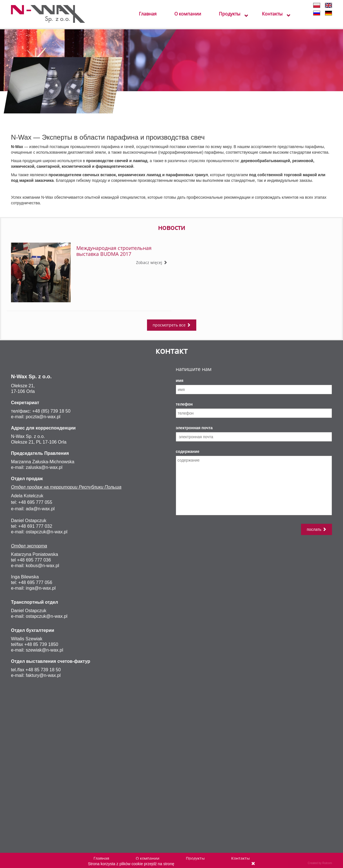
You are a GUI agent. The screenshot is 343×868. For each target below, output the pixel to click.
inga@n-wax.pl (41, 588)
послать (317, 529)
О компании (188, 14)
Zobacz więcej (152, 262)
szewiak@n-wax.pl (44, 650)
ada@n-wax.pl (40, 509)
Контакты (272, 14)
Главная (148, 14)
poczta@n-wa (39, 417)
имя (180, 381)
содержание (188, 451)
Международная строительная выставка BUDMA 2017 (114, 251)
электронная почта (194, 428)
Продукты (230, 14)
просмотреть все (172, 325)
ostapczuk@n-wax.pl (46, 532)
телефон (184, 404)
